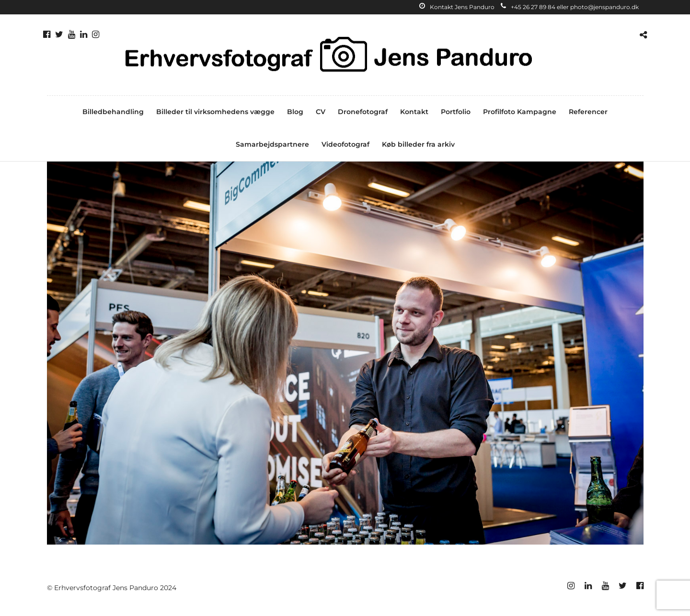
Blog (295, 112)
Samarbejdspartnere (272, 144)
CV (321, 112)
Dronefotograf (363, 112)
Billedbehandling (113, 112)
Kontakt (414, 112)
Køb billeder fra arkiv (418, 144)
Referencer (588, 112)
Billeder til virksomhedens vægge (215, 112)
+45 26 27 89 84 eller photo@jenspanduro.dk (570, 7)
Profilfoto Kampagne (520, 112)
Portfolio (456, 112)
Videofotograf (345, 144)
